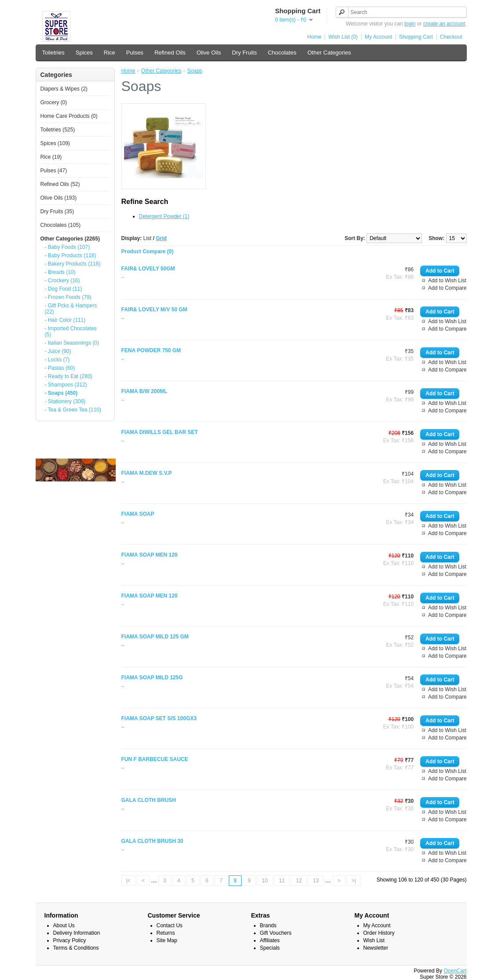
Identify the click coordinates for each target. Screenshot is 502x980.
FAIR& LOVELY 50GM (148, 269)
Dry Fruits (244, 53)
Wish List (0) (343, 37)
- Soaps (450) (61, 393)
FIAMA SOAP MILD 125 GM (155, 637)
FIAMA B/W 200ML (145, 391)
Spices (84, 53)
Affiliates (270, 940)
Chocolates (282, 53)
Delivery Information (77, 933)
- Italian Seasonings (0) (72, 343)
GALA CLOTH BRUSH (149, 800)
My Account (378, 37)
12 (299, 881)
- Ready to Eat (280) (69, 376)
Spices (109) (55, 143)
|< (128, 881)
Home (314, 37)
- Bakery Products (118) (73, 264)
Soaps (195, 71)
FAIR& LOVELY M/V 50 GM (154, 310)
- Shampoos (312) (66, 385)
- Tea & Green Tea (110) (73, 410)
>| (354, 881)
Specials (270, 948)
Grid (161, 238)
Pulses (135, 53)
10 (265, 881)
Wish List (374, 940)
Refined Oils (170, 53)
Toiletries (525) (58, 130)
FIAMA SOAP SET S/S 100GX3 (159, 718)
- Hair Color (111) (65, 320)
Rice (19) (51, 157)
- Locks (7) (57, 360)
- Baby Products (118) (71, 255)
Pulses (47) (54, 171)
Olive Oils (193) (59, 198)
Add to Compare (447, 288)
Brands (268, 925)
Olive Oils (209, 53)
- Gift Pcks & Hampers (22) (71, 309)
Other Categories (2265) (70, 239)
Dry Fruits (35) (57, 211)
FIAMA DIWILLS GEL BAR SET (160, 432)
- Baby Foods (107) (68, 247)
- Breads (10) (60, 272)
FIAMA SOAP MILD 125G (152, 678)
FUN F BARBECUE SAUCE (155, 759)
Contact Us (170, 925)
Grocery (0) (54, 102)
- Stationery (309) (65, 401)
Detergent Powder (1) (164, 216)
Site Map (167, 940)
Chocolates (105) (60, 225)
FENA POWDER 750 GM (151, 350)
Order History (379, 933)
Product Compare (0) (148, 251)
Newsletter (376, 948)
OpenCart (455, 971)
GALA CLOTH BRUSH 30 (152, 841)
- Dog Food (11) (64, 289)
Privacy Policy (70, 940)
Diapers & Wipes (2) (64, 89)
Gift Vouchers (276, 933)
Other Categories (329, 53)
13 (316, 881)
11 (282, 881)
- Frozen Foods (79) (68, 297)
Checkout (451, 37)
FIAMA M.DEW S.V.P (147, 473)
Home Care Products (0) (69, 116)
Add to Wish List (447, 281)
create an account (444, 24)
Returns (166, 933)
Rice (110, 53)
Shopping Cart (416, 37)
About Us (64, 925)
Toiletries (53, 53)
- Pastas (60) (60, 368)
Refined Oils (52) (60, 184)
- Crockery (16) (62, 281)
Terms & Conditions (76, 948)
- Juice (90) (58, 351)
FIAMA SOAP (138, 514)
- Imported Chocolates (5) (71, 332)
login (410, 24)
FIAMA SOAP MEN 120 (150, 555)
